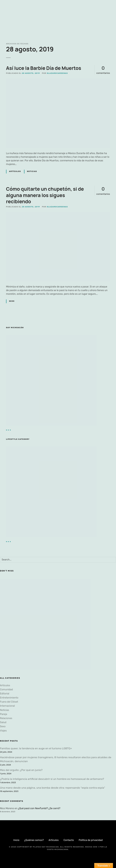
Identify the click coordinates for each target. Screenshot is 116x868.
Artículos (15, 171)
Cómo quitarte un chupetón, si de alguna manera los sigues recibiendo (45, 195)
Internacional (7, 706)
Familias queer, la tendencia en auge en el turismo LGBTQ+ (36, 748)
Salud (3, 722)
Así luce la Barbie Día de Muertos (44, 68)
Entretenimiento (9, 698)
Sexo (12, 301)
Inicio (16, 840)
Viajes (3, 731)
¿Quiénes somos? (34, 840)
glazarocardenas (57, 73)
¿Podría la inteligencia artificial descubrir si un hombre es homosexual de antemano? (52, 779)
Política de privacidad (91, 840)
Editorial (5, 694)
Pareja (4, 714)
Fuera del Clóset (9, 702)
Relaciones (6, 718)
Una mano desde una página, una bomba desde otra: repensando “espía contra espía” (52, 788)
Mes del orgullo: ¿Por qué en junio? (21, 770)
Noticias (32, 171)
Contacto (69, 840)
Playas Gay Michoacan (46, 847)
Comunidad (6, 689)
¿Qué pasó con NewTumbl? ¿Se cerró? (39, 808)
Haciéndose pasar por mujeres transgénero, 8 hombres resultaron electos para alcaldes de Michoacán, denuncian (56, 759)
